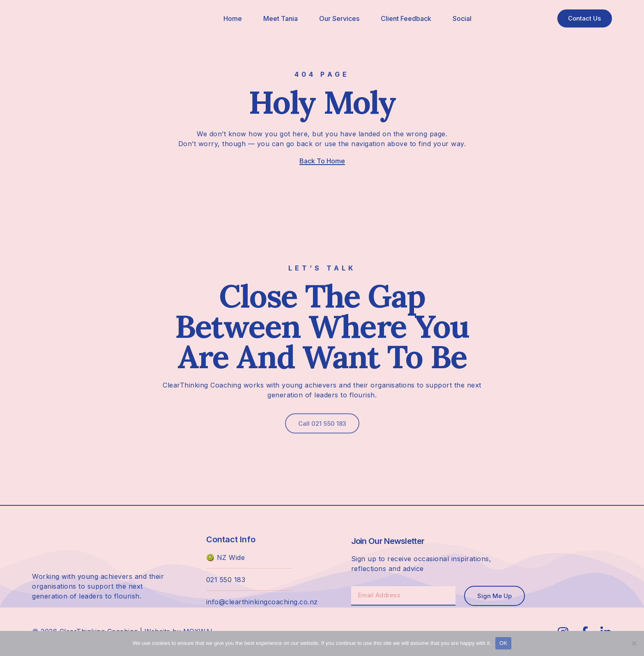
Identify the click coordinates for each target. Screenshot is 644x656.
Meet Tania (278, 18)
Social (459, 18)
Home (230, 18)
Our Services (336, 18)
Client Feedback (403, 18)
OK (503, 643)
